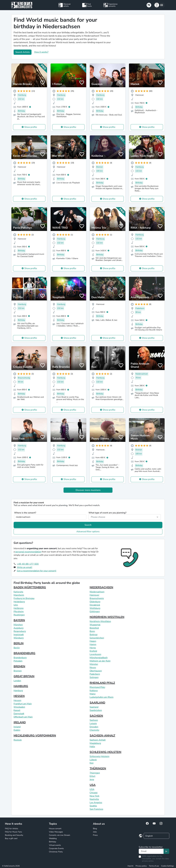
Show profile (31, 127)
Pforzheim (19, 612)
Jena (92, 779)
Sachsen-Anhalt (98, 740)
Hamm (93, 644)
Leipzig (93, 724)
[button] (159, 5)
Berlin (17, 648)
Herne (93, 648)
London (17, 681)
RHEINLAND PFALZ (102, 683)
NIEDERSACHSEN (101, 587)
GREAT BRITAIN (24, 676)
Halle (92, 747)
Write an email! (25, 567)
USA (93, 785)
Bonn (92, 631)
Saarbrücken (96, 710)
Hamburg (18, 691)
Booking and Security (14, 835)
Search (88, 525)
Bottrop (94, 635)
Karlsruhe (18, 592)
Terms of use (154, 866)
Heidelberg (19, 602)
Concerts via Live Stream (60, 835)
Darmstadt (19, 714)
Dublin (17, 730)
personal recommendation (28, 552)
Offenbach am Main (23, 717)
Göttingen (95, 612)
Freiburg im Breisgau (24, 598)
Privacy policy (141, 866)
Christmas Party (56, 852)
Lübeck (93, 760)
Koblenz (94, 691)
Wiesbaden (19, 707)
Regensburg (20, 631)
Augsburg (18, 628)
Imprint (130, 866)
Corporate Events (56, 848)
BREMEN (19, 666)
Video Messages (56, 832)
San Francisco (96, 809)
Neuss (93, 668)
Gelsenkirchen (97, 638)
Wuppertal (95, 625)
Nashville (94, 799)
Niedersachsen (97, 592)
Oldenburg (95, 602)
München (18, 625)
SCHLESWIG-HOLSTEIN (105, 752)
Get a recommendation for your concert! (37, 571)
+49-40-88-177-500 (28, 564)
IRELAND (20, 722)
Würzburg (19, 638)
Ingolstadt (19, 635)
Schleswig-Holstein (99, 756)
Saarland (94, 707)
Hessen (17, 700)
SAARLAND (97, 703)
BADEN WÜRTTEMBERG (30, 587)
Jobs (95, 832)
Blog (95, 829)
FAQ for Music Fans (13, 832)
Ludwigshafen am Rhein (102, 697)
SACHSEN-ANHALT (102, 736)
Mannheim (19, 595)
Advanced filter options (88, 532)
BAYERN (19, 620)
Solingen (94, 677)
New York (94, 796)
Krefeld (93, 651)
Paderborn (95, 674)
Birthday (53, 842)
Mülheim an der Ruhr (100, 661)
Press (95, 835)
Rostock (18, 740)
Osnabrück (95, 605)
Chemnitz (94, 730)
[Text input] (151, 851)
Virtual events (55, 845)
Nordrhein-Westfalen (100, 621)
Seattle (93, 806)
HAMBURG (21, 686)
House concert (55, 829)
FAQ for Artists (12, 829)
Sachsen (94, 720)
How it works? (41, 52)
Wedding (53, 838)
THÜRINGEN (98, 768)
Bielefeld (94, 628)
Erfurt (92, 776)
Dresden (94, 727)
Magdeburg (95, 743)
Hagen (93, 641)
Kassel (17, 710)
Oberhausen (96, 671)
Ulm (16, 605)
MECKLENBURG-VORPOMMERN (35, 736)
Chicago (94, 793)
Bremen (18, 671)
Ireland (17, 727)
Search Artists (23, 52)
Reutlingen (19, 615)
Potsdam (18, 661)
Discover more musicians (88, 490)
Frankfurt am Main (23, 704)
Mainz (93, 694)
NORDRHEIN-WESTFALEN (107, 617)
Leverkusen (95, 654)
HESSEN (19, 696)
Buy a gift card (11, 838)
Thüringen (95, 773)
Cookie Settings (167, 866)
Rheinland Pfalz (97, 687)
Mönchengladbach (99, 658)
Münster (94, 664)
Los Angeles (96, 803)
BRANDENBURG (24, 653)
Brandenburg (20, 658)
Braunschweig (97, 598)
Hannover (94, 595)
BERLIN (19, 643)
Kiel (92, 763)
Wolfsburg (95, 608)
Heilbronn (19, 608)
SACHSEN (96, 716)
